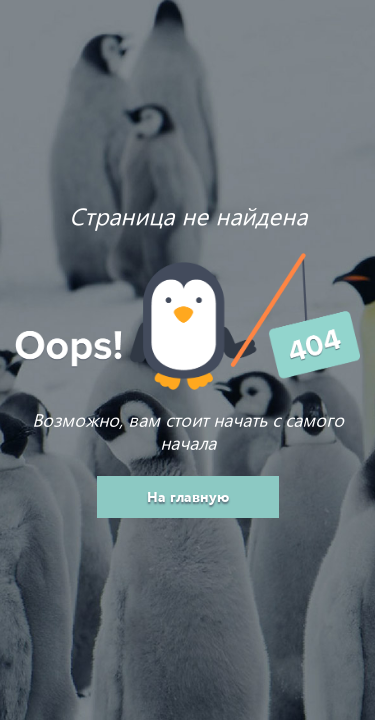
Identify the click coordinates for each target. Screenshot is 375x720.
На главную (188, 496)
